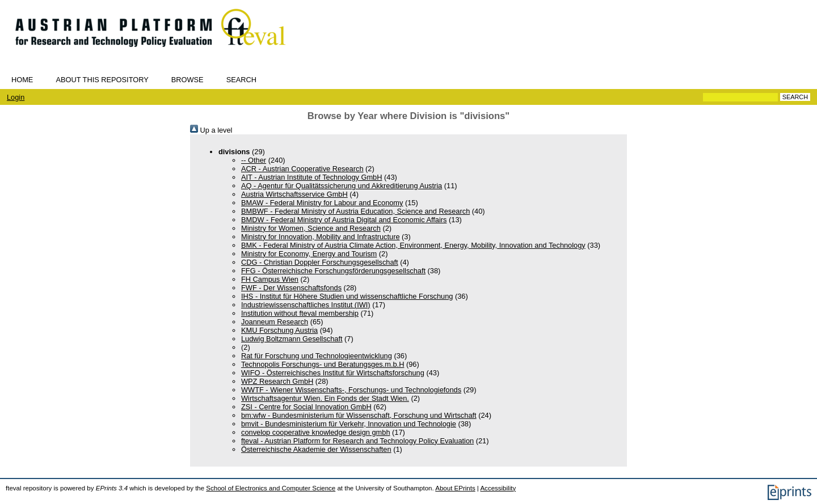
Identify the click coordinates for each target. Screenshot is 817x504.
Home (22, 80)
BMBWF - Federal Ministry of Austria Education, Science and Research (355, 211)
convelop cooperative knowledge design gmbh (316, 432)
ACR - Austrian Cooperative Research (302, 169)
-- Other (254, 160)
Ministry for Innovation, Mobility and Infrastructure (321, 237)
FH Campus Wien (270, 279)
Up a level (211, 130)
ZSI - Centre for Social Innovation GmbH (306, 407)
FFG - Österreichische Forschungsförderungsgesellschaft (333, 271)
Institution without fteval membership (300, 313)
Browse (188, 80)
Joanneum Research (275, 322)
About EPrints (455, 488)
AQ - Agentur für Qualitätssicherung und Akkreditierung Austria (342, 186)
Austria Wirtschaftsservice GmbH (294, 194)
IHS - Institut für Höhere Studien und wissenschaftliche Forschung (347, 296)
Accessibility (498, 488)
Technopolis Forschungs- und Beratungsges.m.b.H (323, 364)
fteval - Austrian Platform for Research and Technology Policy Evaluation (357, 441)
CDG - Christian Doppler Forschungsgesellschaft (320, 262)
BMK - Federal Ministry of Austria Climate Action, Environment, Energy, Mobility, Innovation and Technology (413, 245)
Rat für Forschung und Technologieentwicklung (317, 356)
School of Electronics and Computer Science (271, 488)
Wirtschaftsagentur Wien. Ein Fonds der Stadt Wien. (325, 398)
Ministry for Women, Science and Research (311, 228)
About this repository (102, 80)
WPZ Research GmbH (277, 381)
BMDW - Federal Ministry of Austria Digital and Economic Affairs (344, 220)
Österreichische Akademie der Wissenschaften (316, 449)
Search (241, 80)
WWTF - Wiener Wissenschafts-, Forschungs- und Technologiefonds (351, 390)
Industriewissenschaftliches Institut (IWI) (306, 305)
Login (16, 97)
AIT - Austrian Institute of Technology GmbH (311, 177)
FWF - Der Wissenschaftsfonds (291, 288)
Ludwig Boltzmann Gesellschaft (292, 339)
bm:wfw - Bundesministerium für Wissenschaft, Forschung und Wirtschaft (359, 415)
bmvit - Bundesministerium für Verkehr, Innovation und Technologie (349, 424)
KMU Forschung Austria (279, 330)
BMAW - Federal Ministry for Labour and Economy (322, 203)
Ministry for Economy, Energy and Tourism (309, 254)
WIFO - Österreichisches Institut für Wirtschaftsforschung (333, 373)
